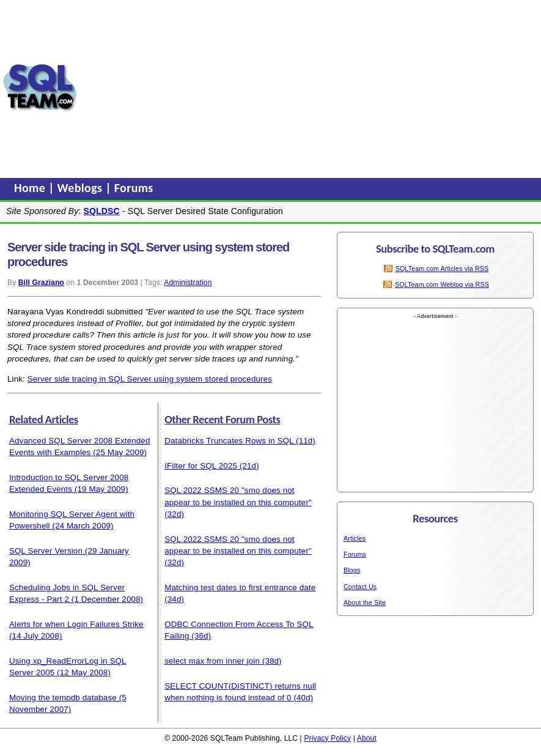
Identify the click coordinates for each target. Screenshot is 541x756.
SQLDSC (102, 211)
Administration (188, 283)
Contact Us (360, 587)
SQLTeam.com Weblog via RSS (442, 284)
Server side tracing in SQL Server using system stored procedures (150, 379)
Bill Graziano (41, 283)
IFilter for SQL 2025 (201, 466)
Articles (355, 538)
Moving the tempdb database (63, 698)
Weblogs (82, 188)
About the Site (365, 602)
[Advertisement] (309, 87)
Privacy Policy (327, 738)
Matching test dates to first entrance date (240, 587)
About (367, 738)
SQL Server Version (46, 551)
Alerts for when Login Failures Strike (76, 624)
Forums (134, 188)
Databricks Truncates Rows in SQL (229, 441)
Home (31, 188)
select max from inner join (212, 661)
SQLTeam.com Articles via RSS (442, 269)
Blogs (352, 570)
